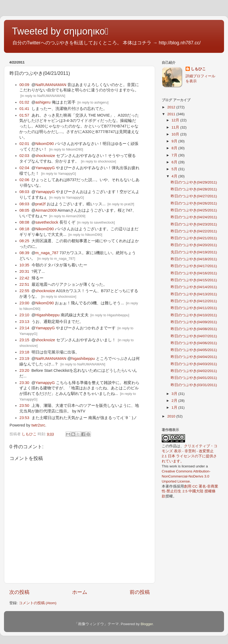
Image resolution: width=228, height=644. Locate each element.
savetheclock (47, 222)
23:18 (24, 352)
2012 (172, 107)
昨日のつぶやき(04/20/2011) (194, 245)
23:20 (24, 370)
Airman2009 (46, 210)
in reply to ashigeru (93, 102)
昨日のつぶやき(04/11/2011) (194, 308)
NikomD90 (45, 144)
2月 (175, 401)
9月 (175, 141)
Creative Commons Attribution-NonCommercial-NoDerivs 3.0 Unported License (186, 476)
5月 (175, 169)
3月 (175, 394)
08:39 (24, 253)
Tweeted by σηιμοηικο (60, 31)
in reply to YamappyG (59, 174)
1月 (175, 408)
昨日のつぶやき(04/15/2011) (194, 280)
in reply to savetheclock (96, 222)
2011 (172, 114)
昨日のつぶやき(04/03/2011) (194, 364)
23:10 (24, 315)
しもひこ (198, 69)
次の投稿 (19, 592)
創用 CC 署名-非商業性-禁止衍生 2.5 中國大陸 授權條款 (190, 491)
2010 (172, 416)
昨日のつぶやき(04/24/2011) (194, 217)
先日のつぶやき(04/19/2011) (194, 252)
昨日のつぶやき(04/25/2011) (194, 210)
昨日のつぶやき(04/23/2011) (194, 224)
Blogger (147, 624)
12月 (176, 120)
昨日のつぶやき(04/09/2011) (194, 322)
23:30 (24, 383)
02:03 (24, 156)
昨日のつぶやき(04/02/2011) (194, 371)
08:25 (24, 241)
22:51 (24, 284)
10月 (176, 134)
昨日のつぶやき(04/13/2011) (194, 294)
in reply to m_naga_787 (56, 259)
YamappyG (45, 168)
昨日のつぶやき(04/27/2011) (194, 196)
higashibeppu (83, 359)
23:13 (24, 322)
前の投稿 (140, 592)
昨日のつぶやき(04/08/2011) (194, 329)
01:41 (24, 109)
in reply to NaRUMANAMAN (43, 96)
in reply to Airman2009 (67, 216)
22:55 (24, 291)
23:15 (24, 340)
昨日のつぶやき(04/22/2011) (194, 231)
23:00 (24, 303)
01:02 (24, 102)
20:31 (24, 271)
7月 (175, 155)
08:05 (24, 210)
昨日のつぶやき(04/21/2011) (194, 238)
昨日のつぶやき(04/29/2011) (194, 182)
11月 (176, 127)
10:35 (24, 265)
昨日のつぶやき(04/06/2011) (194, 343)
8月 (175, 148)
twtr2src (38, 425)
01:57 (24, 115)
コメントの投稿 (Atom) (38, 603)
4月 (175, 176)
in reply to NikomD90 (66, 149)
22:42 (24, 278)
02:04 (24, 168)
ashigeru (43, 102)
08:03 (24, 192)
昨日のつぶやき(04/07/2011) (194, 336)
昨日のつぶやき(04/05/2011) (194, 350)
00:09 (24, 85)
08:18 (24, 229)
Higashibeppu (48, 315)
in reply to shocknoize (98, 161)
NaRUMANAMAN (51, 85)
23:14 (24, 328)
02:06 (24, 180)
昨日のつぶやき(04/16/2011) (194, 273)
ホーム (80, 592)
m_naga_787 (47, 253)
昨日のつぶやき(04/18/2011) (194, 259)
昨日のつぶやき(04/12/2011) (194, 301)
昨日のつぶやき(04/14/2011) (194, 287)
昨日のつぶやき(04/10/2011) (194, 315)
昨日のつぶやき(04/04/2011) (194, 357)
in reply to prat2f (121, 204)
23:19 (24, 359)
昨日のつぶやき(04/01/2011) (194, 378)
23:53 (24, 418)
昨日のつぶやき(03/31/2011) (194, 385)
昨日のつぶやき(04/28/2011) (194, 189)
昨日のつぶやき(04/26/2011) (194, 203)
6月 (175, 162)
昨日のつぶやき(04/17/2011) (194, 266)
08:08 (24, 222)
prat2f (41, 204)
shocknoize (45, 156)
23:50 (24, 406)
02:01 (24, 144)
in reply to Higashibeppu (110, 315)
